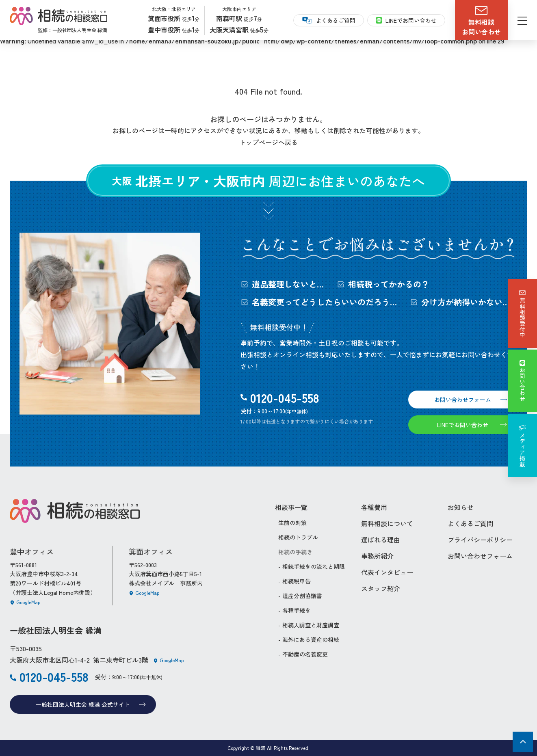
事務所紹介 (377, 556)
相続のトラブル (298, 537)
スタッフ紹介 (381, 588)
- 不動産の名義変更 (303, 654)
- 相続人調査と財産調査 (309, 625)
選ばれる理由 (381, 540)
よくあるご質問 (470, 523)
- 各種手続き (294, 610)
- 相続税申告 (294, 581)
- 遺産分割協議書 (300, 596)
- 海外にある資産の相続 (309, 639)
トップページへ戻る (268, 142)
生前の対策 (292, 523)
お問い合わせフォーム (480, 556)
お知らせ (461, 507)
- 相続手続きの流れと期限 (312, 566)
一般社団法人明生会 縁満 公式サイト (91, 704)
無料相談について (387, 523)
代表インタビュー (387, 572)
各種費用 (374, 507)
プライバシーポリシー (480, 540)
